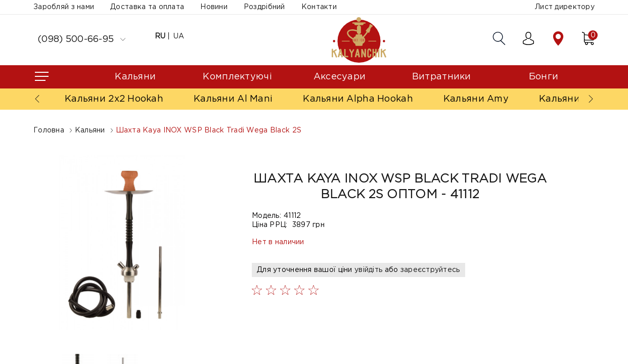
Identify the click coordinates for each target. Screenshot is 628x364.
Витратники (442, 77)
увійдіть (368, 270)
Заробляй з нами (64, 7)
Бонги (544, 77)
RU (160, 36)
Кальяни (135, 77)
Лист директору (565, 7)
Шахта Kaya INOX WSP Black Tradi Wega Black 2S (209, 130)
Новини (214, 7)
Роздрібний (264, 7)
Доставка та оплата (147, 7)
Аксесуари (340, 77)
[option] (122, 242)
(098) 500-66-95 (81, 39)
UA (179, 36)
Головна (49, 130)
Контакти (319, 7)
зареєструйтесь (430, 270)
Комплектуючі (237, 77)
